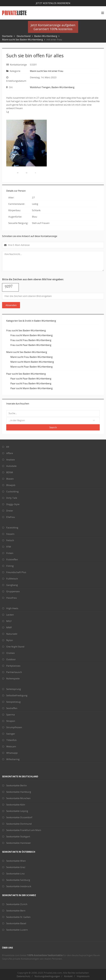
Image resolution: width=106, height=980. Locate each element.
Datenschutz (24, 976)
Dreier (10, 511)
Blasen (10, 479)
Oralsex (11, 653)
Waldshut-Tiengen (40, 87)
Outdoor (11, 659)
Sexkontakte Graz (16, 867)
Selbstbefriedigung (17, 695)
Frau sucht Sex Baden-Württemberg (26, 330)
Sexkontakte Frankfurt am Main (24, 830)
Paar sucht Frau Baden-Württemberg (31, 383)
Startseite (7, 36)
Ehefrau (11, 517)
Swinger (11, 734)
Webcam (11, 746)
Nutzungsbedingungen (47, 976)
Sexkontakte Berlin (16, 785)
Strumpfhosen (14, 727)
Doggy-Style (13, 504)
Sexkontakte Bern (16, 911)
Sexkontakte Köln (16, 805)
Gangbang (12, 585)
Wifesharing (13, 759)
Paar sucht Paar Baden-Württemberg (31, 379)
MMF (9, 627)
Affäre (10, 453)
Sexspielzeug (13, 702)
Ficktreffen (12, 559)
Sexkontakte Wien (16, 861)
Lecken (10, 615)
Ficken (10, 553)
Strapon (11, 721)
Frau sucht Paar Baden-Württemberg (31, 345)
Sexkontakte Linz (15, 874)
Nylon (10, 640)
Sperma (11, 715)
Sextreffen (12, 708)
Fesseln (10, 534)
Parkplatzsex (13, 666)
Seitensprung (14, 689)
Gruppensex (13, 591)
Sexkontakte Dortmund (19, 824)
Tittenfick (11, 740)
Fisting (10, 566)
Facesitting (12, 528)
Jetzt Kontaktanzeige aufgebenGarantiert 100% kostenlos (53, 27)
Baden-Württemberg (46, 36)
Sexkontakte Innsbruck (19, 886)
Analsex (11, 460)
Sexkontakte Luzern (17, 930)
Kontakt (68, 976)
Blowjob (11, 485)
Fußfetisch (12, 579)
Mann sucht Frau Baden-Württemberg (32, 357)
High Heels (12, 608)
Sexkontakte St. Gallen (18, 917)
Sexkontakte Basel (16, 923)
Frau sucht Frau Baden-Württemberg (31, 340)
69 (8, 447)
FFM (9, 547)
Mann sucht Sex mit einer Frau (47, 71)
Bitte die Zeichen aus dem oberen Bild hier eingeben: (33, 279)
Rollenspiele (13, 678)
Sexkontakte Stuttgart (18, 836)
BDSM (10, 472)
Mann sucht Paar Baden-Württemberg (32, 367)
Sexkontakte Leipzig (17, 811)
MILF (9, 621)
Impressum (83, 976)
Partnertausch (14, 672)
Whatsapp (12, 753)
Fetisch (10, 540)
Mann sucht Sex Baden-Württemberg (22, 39)
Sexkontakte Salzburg (18, 880)
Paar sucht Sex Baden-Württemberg (26, 374)
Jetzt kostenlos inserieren (53, 3)
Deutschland (24, 36)
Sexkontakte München (18, 798)
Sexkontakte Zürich (17, 904)
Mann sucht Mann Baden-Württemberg (32, 362)
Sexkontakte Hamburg (19, 792)
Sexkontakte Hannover (19, 843)
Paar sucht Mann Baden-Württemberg (32, 388)
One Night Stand (15, 647)
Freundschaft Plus (16, 572)
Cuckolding (12, 491)
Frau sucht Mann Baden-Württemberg (32, 335)
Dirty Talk (12, 498)
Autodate (11, 466)
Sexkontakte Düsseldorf (19, 817)
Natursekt (12, 634)
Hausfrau (12, 598)
